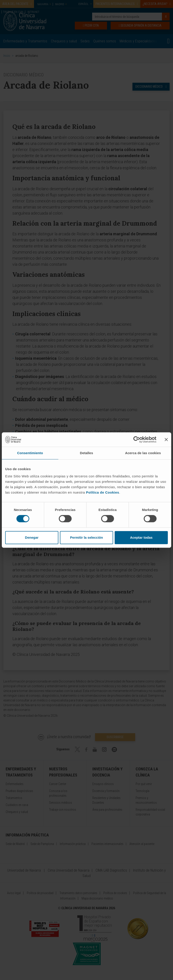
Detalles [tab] (86, 453)
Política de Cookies (103, 492)
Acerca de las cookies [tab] (143, 453)
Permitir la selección (86, 537)
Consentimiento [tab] (30, 453)
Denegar (32, 537)
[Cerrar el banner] (166, 440)
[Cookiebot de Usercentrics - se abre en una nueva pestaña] (137, 440)
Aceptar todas (141, 537)
